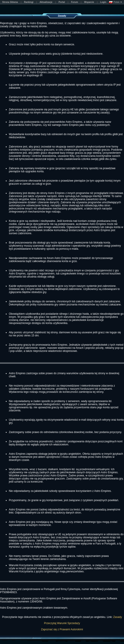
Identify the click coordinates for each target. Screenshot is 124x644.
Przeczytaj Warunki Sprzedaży (62, 623)
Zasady (117, 617)
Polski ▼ (115, 2)
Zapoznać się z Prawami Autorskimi (62, 629)
